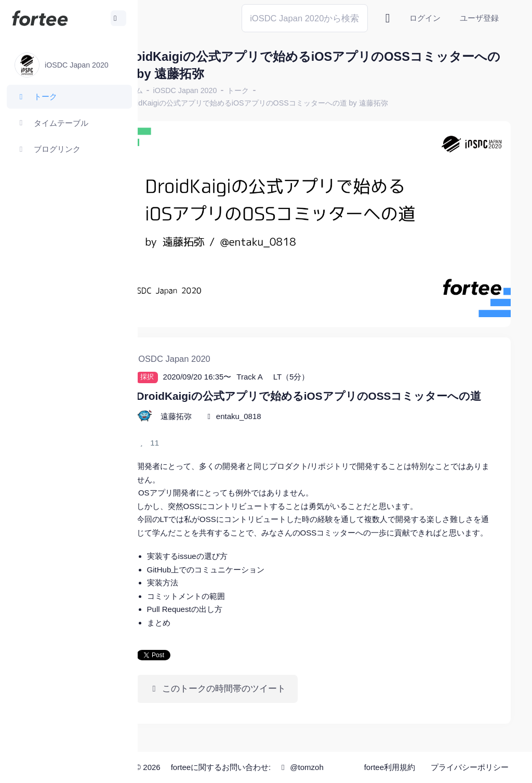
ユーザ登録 (479, 18)
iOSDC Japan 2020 (225, 90)
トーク (278, 90)
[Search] (305, 18)
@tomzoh (283, 774)
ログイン (425, 18)
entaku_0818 (279, 410)
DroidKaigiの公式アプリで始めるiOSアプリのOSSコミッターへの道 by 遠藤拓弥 (297, 103)
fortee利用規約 (393, 757)
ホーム (172, 90)
